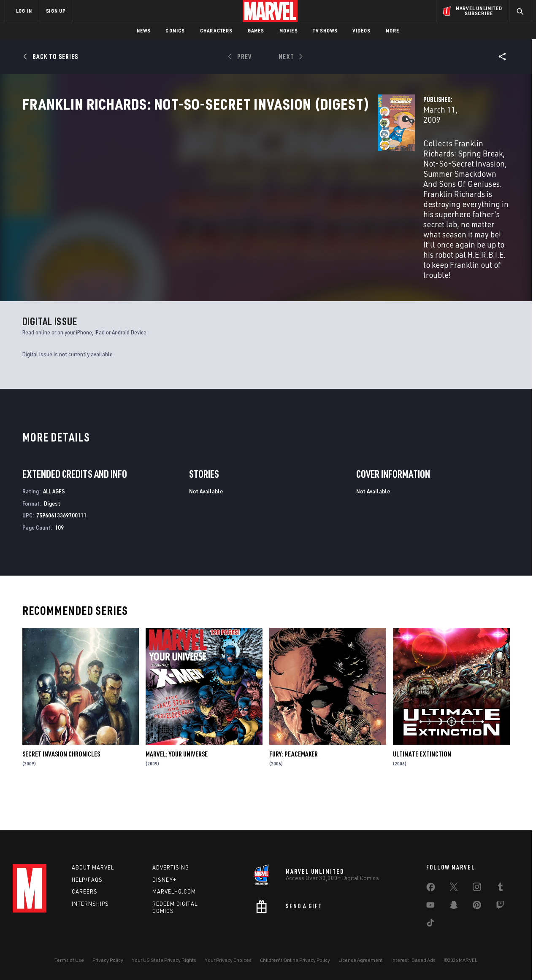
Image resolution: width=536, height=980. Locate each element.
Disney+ (164, 880)
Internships (90, 904)
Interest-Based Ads (413, 960)
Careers (85, 891)
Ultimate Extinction (422, 787)
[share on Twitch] (500, 907)
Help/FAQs (87, 880)
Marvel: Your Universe (177, 787)
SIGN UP (56, 11)
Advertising (171, 867)
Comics (175, 31)
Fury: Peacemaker (294, 787)
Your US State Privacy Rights (164, 960)
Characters (216, 31)
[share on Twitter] (454, 888)
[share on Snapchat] (454, 907)
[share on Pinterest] (477, 907)
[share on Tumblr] (500, 888)
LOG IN (24, 11)
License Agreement (361, 960)
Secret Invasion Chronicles (61, 787)
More (393, 31)
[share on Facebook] (431, 889)
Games (256, 31)
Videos (361, 31)
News (144, 31)
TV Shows (325, 31)
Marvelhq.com (174, 891)
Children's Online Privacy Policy (295, 960)
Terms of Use (69, 960)
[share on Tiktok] (430, 924)
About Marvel (93, 867)
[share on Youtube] (430, 907)
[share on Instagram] (477, 888)
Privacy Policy (108, 960)
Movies (288, 31)
